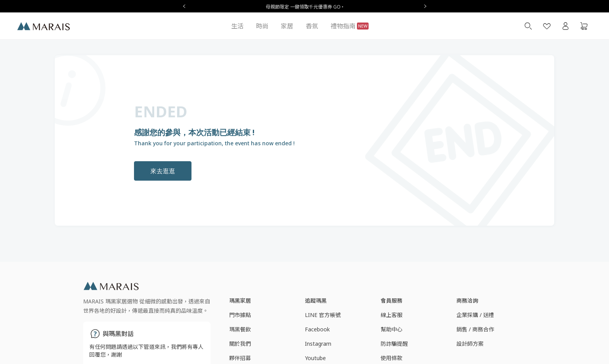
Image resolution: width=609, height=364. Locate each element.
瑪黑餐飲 (240, 329)
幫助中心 (391, 329)
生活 (237, 26)
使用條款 (391, 358)
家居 (287, 26)
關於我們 (240, 344)
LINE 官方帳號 (323, 315)
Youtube (315, 358)
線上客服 (391, 315)
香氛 (312, 26)
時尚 (262, 26)
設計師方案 (470, 344)
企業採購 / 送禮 (475, 315)
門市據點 (240, 315)
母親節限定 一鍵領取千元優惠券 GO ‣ (304, 7)
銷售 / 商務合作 (475, 329)
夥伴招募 (240, 358)
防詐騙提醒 (394, 344)
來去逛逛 (163, 171)
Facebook (317, 329)
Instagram (318, 344)
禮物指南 (350, 26)
